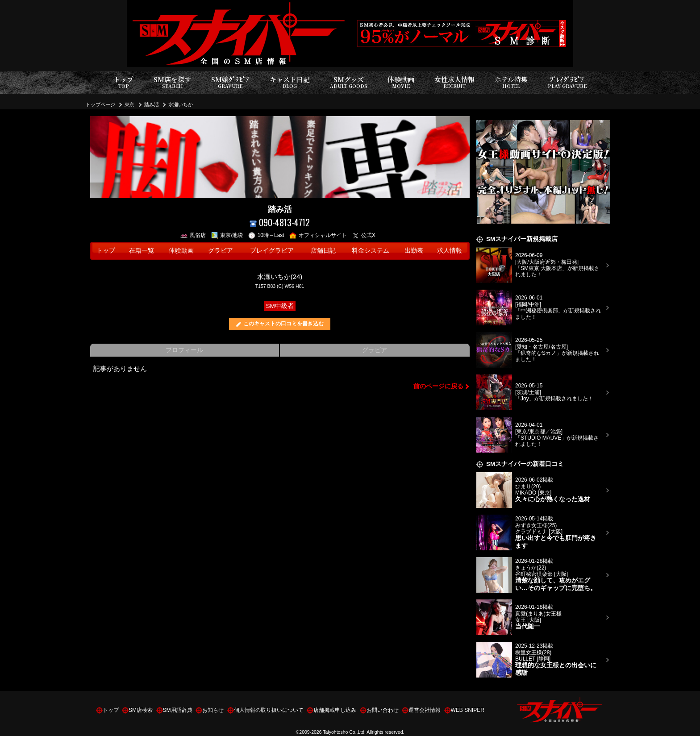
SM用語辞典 (178, 710)
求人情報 (450, 251)
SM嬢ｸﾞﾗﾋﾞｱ (230, 82)
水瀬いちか (181, 104)
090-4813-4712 (280, 222)
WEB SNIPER (468, 710)
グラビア (221, 251)
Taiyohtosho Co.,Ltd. (344, 732)
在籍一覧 (142, 251)
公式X (364, 235)
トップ (123, 82)
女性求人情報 (454, 82)
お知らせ (213, 710)
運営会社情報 (425, 710)
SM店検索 (141, 710)
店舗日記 (323, 251)
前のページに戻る (438, 386)
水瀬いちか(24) (280, 277)
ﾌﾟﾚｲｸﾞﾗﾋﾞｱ (567, 82)
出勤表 (414, 251)
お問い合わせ (383, 710)
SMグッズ (349, 82)
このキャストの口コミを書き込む (283, 324)
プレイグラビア (272, 251)
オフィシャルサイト (318, 235)
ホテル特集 (511, 82)
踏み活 (152, 104)
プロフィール (184, 350)
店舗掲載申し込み (335, 710)
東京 (129, 104)
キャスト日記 (290, 82)
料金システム (371, 251)
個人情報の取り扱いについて (269, 710)
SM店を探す (172, 82)
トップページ (100, 104)
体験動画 (401, 82)
